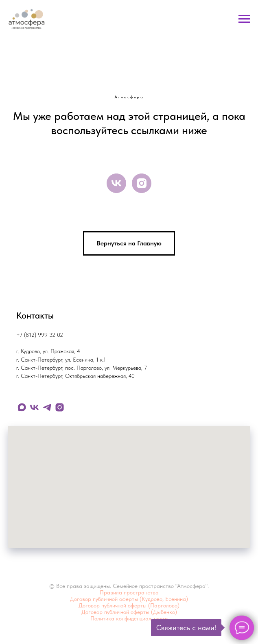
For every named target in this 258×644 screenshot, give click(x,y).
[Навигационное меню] (244, 19)
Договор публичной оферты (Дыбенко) (129, 612)
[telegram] (47, 407)
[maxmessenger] (22, 407)
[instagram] (142, 183)
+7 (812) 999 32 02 (40, 335)
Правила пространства (129, 592)
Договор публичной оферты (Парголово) (129, 605)
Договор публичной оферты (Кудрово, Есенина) (129, 599)
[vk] (116, 183)
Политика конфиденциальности (129, 618)
